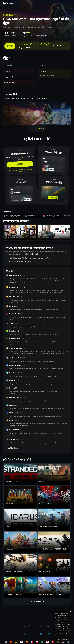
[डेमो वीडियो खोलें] (37, 114)
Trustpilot (36, 254)
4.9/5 (6, 33)
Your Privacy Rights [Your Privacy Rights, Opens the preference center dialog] (63, 639)
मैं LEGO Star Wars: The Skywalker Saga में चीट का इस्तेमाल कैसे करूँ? (31, 258)
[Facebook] (41, 634)
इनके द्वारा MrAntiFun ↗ (41, 36)
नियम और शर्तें (27, 626)
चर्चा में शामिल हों (13, 448)
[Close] (71, 611)
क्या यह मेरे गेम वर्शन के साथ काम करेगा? (20, 261)
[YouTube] (49, 634)
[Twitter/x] (33, 634)
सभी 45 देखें (67, 216)
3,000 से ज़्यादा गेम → (11, 15)
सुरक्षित (26, 33)
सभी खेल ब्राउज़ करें (37, 602)
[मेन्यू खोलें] (70, 3)
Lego (39, 128)
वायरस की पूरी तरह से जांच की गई (26, 36)
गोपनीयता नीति (38, 626)
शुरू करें (10, 46)
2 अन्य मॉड (40, 46)
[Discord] (25, 634)
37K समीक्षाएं (6, 36)
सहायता (49, 626)
